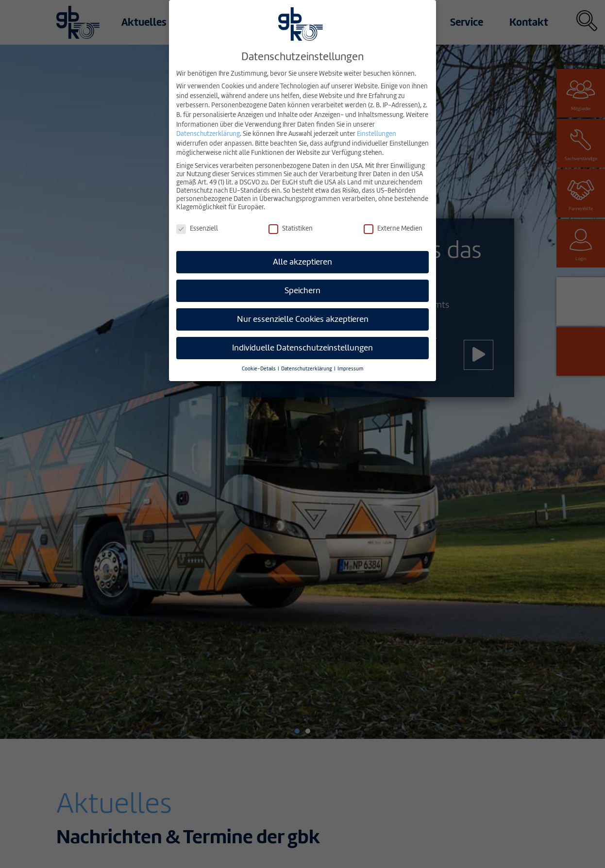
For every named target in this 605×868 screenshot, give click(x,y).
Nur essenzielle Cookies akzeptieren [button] (303, 319)
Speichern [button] (302, 291)
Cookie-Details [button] (259, 369)
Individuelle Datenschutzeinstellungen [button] (302, 348)
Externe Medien (393, 228)
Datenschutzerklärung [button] (307, 369)
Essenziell (197, 228)
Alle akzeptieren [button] (302, 262)
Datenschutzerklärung (208, 134)
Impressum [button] (350, 369)
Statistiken (291, 228)
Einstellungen (377, 134)
